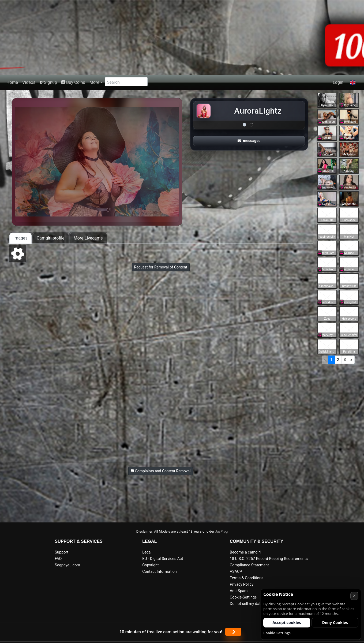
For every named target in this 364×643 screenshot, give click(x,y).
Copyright (150, 565)
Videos (29, 82)
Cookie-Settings (243, 597)
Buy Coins (73, 82)
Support (62, 552)
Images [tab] (20, 238)
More (94, 82)
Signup (48, 82)
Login (338, 82)
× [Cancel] (354, 596)
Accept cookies (287, 623)
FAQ (58, 559)
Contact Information (160, 572)
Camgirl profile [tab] (51, 238)
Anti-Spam (239, 591)
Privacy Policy (242, 584)
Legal (147, 552)
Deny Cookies (335, 623)
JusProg (222, 531)
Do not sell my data (246, 604)
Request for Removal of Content (161, 267)
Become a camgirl (245, 552)
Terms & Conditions (247, 578)
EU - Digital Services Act (163, 559)
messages (249, 141)
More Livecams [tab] (88, 238)
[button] (353, 83)
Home (12, 82)
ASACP (236, 572)
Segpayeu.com (68, 565)
